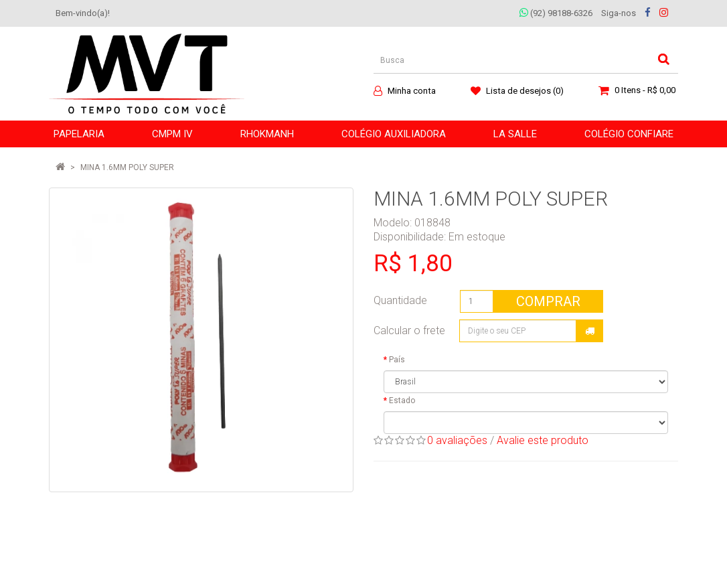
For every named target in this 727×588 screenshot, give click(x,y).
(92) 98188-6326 (556, 13)
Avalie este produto (543, 440)
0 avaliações (457, 440)
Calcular (590, 331)
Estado (402, 400)
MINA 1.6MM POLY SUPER (127, 167)
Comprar (548, 301)
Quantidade (400, 300)
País (397, 360)
